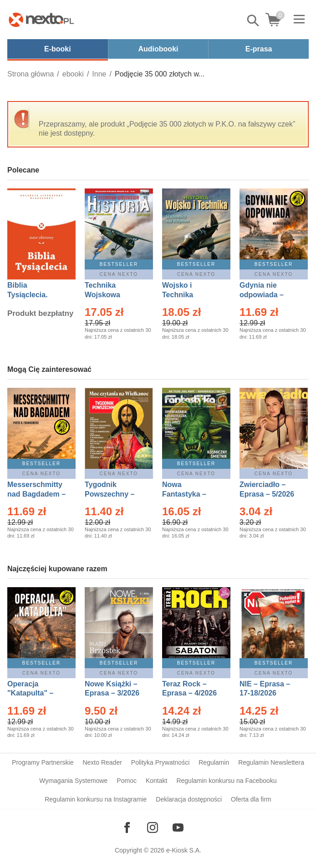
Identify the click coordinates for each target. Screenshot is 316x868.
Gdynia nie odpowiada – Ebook (262, 295)
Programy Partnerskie (43, 762)
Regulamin (214, 762)
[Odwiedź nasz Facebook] (127, 827)
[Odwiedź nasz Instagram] (153, 827)
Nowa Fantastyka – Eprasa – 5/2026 (189, 494)
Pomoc (127, 781)
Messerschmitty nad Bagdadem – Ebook (36, 494)
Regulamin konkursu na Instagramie (96, 799)
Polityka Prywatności (160, 762)
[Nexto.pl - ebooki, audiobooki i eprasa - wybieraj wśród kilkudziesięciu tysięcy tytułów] (41, 20)
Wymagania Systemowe (73, 781)
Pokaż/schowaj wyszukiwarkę (254, 20)
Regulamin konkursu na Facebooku (226, 781)
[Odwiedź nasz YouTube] (178, 827)
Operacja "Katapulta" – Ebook (30, 693)
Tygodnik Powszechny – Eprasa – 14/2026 (114, 494)
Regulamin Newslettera (271, 762)
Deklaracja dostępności (189, 799)
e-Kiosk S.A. (184, 850)
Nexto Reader (102, 762)
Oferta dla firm (251, 799)
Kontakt (156, 781)
